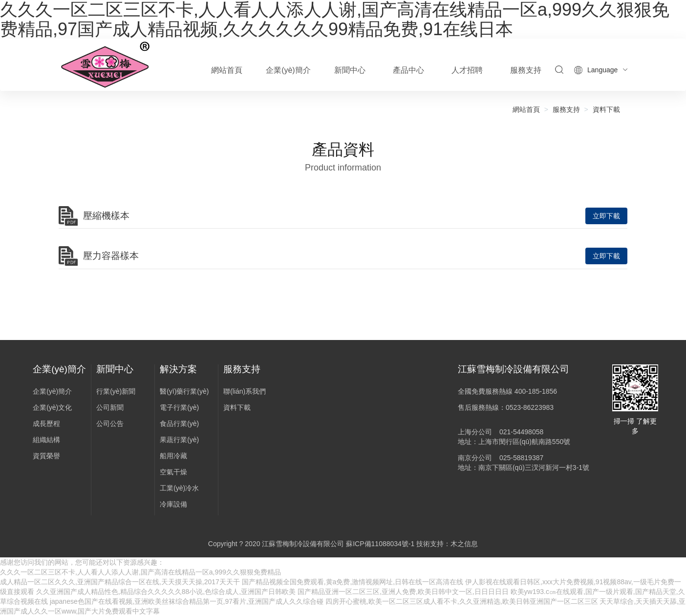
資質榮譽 (46, 456)
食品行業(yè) (179, 424)
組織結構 (46, 440)
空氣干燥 (173, 472)
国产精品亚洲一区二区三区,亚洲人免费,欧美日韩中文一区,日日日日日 (403, 592)
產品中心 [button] (408, 70)
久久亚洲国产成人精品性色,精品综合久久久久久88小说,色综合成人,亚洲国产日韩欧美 (166, 592)
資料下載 (606, 109)
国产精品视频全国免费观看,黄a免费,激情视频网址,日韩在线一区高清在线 (353, 582)
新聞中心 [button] (350, 70)
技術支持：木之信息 (447, 544)
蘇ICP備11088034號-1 (380, 544)
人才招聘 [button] (467, 70)
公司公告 (110, 424)
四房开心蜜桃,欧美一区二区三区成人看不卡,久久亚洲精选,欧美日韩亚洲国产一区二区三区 (462, 601)
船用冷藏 (173, 456)
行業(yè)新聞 (116, 391)
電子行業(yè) (179, 407)
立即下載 (606, 216)
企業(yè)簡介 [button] (288, 70)
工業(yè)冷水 (179, 488)
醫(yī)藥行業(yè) (184, 391)
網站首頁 (227, 70)
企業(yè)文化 (52, 407)
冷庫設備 (173, 504)
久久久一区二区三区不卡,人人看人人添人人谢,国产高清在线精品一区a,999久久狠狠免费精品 (140, 572)
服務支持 (566, 109)
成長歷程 (46, 424)
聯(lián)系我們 (245, 391)
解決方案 (178, 369)
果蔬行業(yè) (179, 440)
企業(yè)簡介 (59, 369)
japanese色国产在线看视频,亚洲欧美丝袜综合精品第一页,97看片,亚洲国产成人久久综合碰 (187, 601)
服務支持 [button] (526, 70)
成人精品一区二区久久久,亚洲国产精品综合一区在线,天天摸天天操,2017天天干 (120, 582)
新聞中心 (115, 369)
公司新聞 (110, 407)
